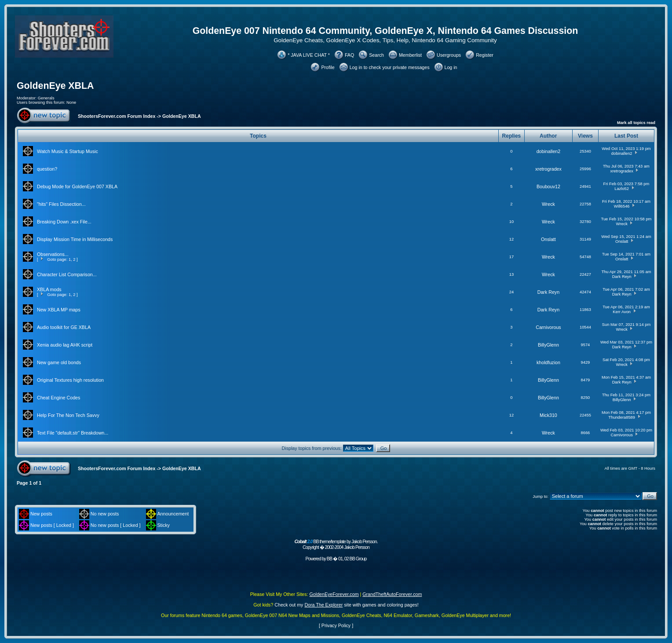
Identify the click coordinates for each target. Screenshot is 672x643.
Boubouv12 (548, 186)
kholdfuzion (548, 362)
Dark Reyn (622, 277)
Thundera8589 (622, 417)
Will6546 (622, 206)
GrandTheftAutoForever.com (392, 594)
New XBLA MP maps (59, 310)
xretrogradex (548, 169)
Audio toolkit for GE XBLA (64, 327)
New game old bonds (59, 362)
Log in (451, 67)
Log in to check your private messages (390, 67)
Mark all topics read (636, 123)
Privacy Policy (336, 625)
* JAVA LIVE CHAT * (309, 55)
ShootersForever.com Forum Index (117, 116)
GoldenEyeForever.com (334, 594)
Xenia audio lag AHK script (65, 345)
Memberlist (410, 55)
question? (47, 169)
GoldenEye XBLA (55, 86)
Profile (328, 67)
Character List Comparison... (67, 274)
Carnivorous (548, 327)
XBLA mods (49, 289)
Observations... (53, 254)
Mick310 (548, 415)
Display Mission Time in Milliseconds (75, 239)
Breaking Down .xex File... (64, 222)
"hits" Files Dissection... (61, 204)
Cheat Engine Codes (58, 398)
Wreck (548, 204)
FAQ (349, 55)
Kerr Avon (622, 312)
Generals (46, 98)
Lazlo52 (622, 189)
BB (329, 559)
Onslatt (548, 239)
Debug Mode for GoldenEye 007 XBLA (77, 186)
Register (485, 55)
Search (376, 55)
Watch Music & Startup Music (68, 151)
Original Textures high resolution (70, 380)
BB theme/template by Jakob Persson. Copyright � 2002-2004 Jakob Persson (336, 544)
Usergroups (449, 55)
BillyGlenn (548, 345)
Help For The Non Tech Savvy (68, 415)
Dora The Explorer (323, 605)
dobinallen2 (549, 151)
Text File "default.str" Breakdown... (73, 433)
